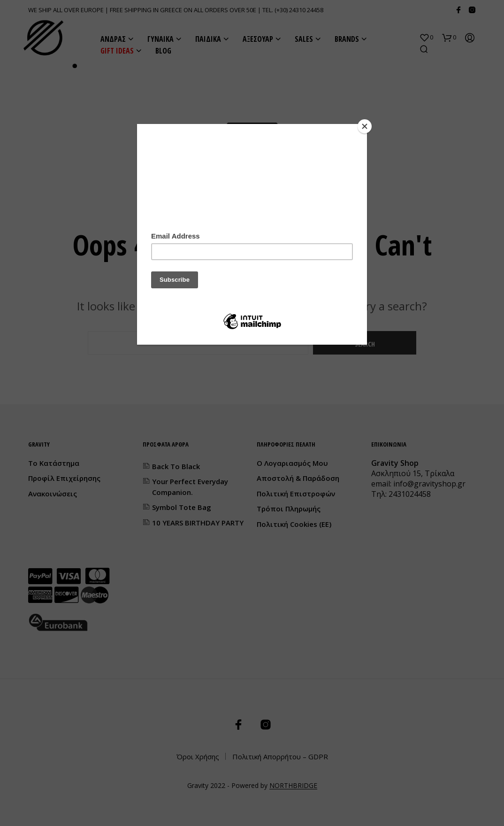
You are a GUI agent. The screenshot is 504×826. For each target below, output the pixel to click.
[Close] (365, 126)
